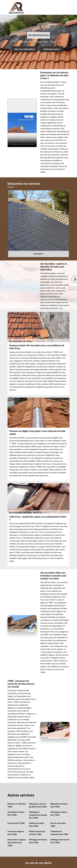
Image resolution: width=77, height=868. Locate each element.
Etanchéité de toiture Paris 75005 (16, 814)
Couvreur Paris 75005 (16, 823)
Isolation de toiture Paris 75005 (37, 825)
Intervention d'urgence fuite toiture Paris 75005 (17, 843)
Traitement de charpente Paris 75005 (59, 833)
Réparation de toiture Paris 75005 (59, 805)
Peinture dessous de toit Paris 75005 (37, 833)
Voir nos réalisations (25, 49)
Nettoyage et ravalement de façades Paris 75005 (38, 815)
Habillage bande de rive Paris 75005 (60, 841)
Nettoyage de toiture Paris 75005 (59, 814)
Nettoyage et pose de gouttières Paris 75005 (38, 805)
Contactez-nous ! (52, 49)
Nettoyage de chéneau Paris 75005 (38, 841)
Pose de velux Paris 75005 (58, 825)
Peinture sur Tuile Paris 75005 (17, 805)
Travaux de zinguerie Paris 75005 (16, 833)
